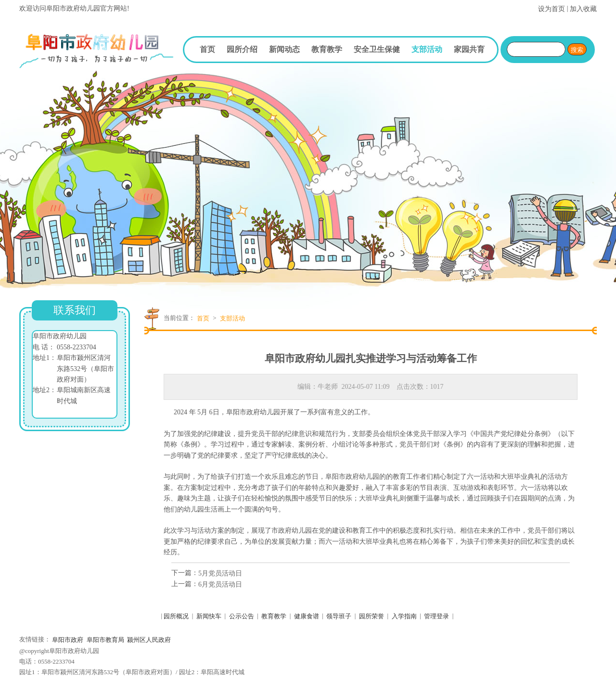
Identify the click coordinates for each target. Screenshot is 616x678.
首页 (207, 49)
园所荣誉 (372, 616)
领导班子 (339, 616)
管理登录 (436, 616)
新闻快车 (209, 616)
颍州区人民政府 (149, 640)
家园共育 (469, 49)
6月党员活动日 (220, 584)
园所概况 (176, 616)
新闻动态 (284, 49)
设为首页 (552, 9)
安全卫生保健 (377, 49)
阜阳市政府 (68, 640)
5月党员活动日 (220, 573)
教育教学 (327, 49)
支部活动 (427, 49)
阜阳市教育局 (105, 640)
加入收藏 (583, 9)
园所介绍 (242, 49)
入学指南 (404, 616)
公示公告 (242, 616)
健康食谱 (307, 616)
